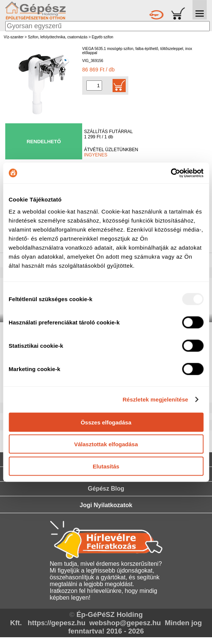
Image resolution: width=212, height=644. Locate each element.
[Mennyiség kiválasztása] (94, 86)
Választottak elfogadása (106, 444)
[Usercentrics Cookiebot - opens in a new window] (171, 173)
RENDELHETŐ (44, 142)
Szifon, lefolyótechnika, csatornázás (58, 37)
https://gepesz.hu (57, 623)
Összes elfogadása (106, 422)
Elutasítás (106, 466)
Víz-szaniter (14, 37)
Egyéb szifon (103, 37)
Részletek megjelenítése (156, 399)
